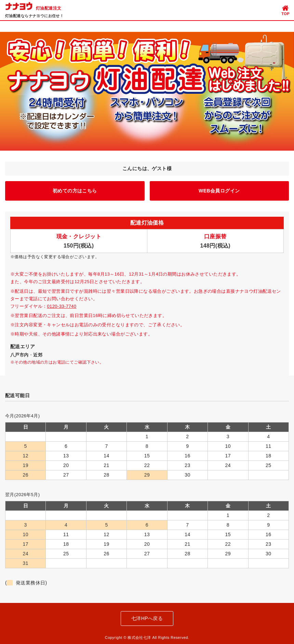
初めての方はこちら (75, 191)
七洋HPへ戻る (147, 618)
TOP (285, 10)
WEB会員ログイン (219, 191)
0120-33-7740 (62, 306)
